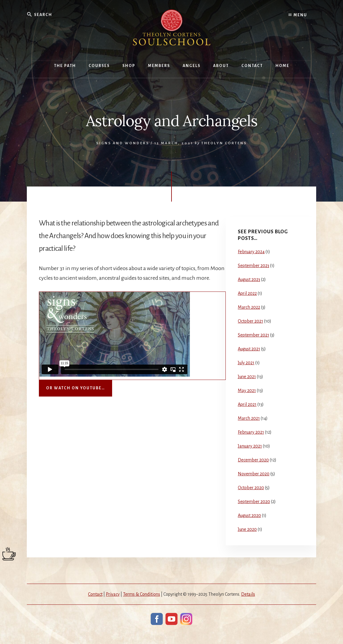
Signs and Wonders (123, 143)
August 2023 (249, 279)
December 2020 (253, 460)
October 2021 (250, 321)
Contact (95, 594)
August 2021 (249, 349)
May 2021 (247, 391)
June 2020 (247, 529)
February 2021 (251, 432)
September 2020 (254, 502)
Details (248, 594)
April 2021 (247, 404)
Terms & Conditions (142, 594)
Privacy (113, 594)
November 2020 (254, 474)
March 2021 (249, 418)
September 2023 (253, 266)
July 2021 (246, 363)
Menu (298, 15)
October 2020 (251, 488)
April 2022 (247, 293)
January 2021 (250, 446)
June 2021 (247, 377)
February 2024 (251, 252)
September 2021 (253, 335)
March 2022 (249, 307)
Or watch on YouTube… (76, 388)
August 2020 (249, 515)
